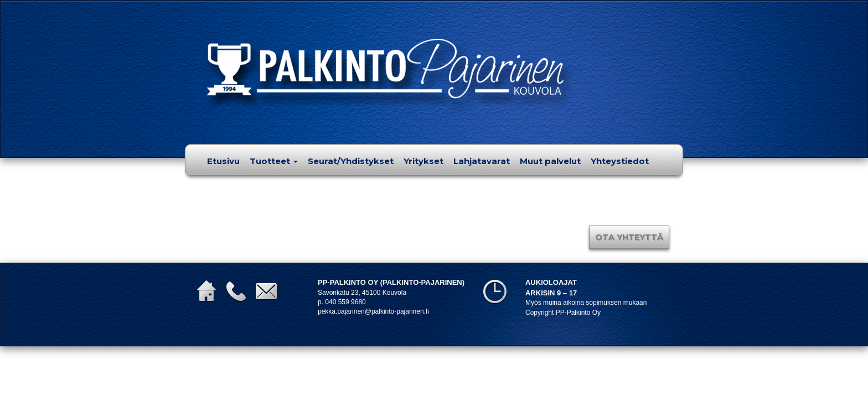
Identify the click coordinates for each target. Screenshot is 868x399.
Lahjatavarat (482, 161)
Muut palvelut (550, 161)
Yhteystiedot (620, 161)
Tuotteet (274, 161)
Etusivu (223, 161)
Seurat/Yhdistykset (351, 161)
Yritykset (423, 161)
